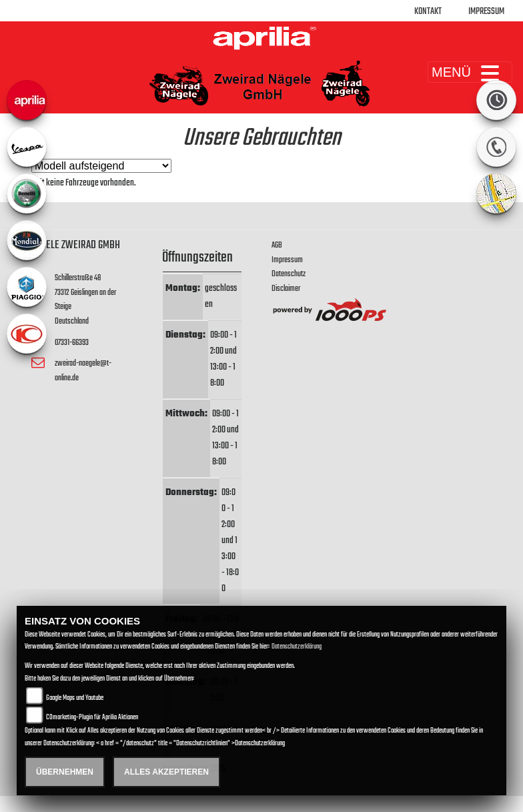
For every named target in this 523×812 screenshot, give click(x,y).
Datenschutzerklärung (297, 647)
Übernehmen (65, 772)
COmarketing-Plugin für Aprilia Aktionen (92, 718)
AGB (277, 245)
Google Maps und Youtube (75, 698)
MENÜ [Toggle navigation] (470, 72)
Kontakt (428, 12)
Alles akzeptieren (166, 772)
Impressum (486, 12)
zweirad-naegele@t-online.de (83, 371)
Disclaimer (286, 289)
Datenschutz (289, 274)
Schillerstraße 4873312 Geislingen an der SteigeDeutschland (85, 300)
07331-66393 (72, 343)
